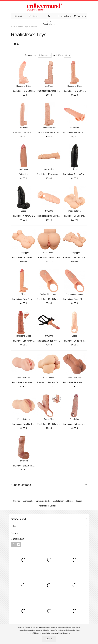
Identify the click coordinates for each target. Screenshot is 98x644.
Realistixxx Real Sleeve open (51, 299)
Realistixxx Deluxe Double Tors (52, 382)
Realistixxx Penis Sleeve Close (78, 299)
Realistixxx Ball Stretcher (49, 216)
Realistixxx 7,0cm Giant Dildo (26, 216)
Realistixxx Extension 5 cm (50, 174)
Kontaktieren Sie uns (48, 506)
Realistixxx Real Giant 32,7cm (26, 299)
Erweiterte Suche (43, 501)
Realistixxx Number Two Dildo (52, 91)
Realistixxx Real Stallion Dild (25, 91)
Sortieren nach (31, 55)
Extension (24, 174)
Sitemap (17, 501)
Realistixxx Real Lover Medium (78, 91)
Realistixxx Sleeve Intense (24, 466)
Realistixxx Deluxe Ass (49, 257)
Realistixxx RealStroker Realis (26, 424)
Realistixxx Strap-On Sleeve (51, 341)
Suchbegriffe (28, 501)
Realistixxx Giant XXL (49, 133)
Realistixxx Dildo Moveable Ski (26, 341)
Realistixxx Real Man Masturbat (78, 382)
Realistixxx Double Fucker (75, 341)
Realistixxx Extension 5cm (75, 133)
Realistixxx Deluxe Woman (25, 257)
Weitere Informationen (64, 633)
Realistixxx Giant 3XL (23, 133)
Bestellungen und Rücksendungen (67, 501)
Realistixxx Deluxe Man (74, 257)
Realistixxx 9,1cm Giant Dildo (77, 174)
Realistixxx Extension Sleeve (77, 424)
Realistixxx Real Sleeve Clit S (52, 424)
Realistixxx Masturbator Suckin (27, 382)
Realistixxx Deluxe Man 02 (75, 216)
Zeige (61, 55)
